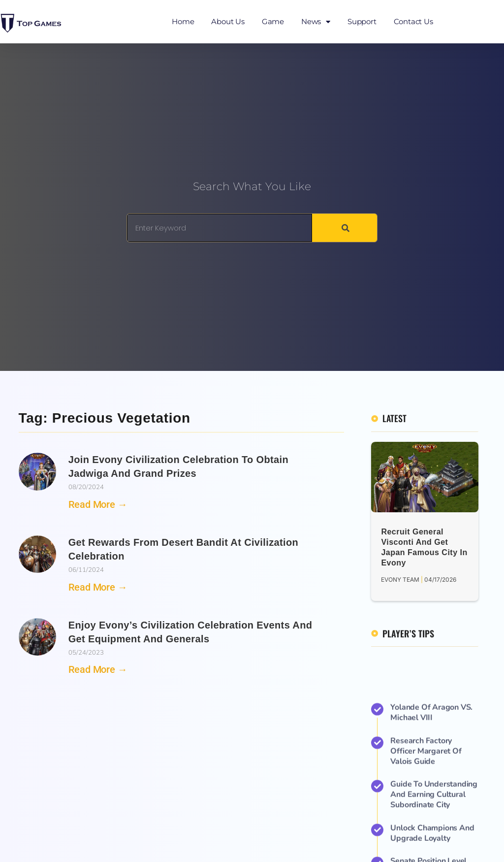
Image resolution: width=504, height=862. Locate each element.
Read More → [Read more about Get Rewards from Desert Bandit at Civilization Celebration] (98, 587)
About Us (228, 21)
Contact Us (413, 21)
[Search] (345, 228)
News (316, 22)
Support (362, 21)
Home (183, 21)
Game (273, 21)
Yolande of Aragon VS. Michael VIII (431, 841)
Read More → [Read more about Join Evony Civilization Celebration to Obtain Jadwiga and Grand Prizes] (98, 504)
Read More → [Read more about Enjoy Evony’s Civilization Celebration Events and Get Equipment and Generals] (98, 669)
